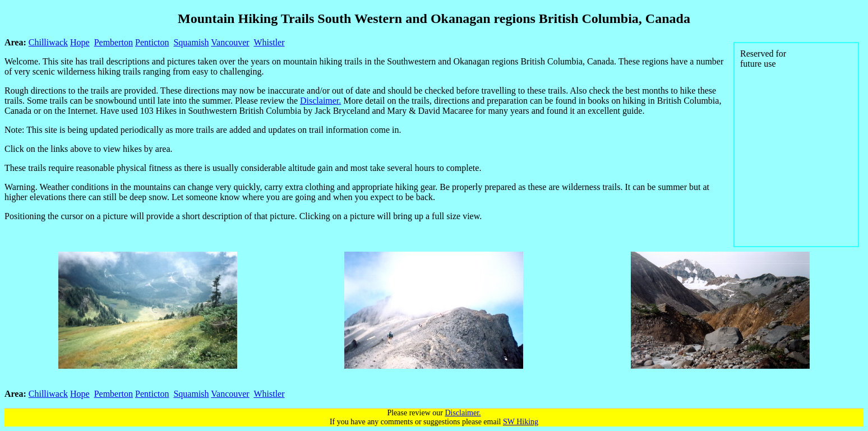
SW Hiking (521, 422)
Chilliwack (48, 42)
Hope (80, 42)
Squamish (191, 42)
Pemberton (114, 42)
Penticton (152, 42)
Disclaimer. (320, 101)
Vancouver (230, 42)
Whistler (269, 42)
